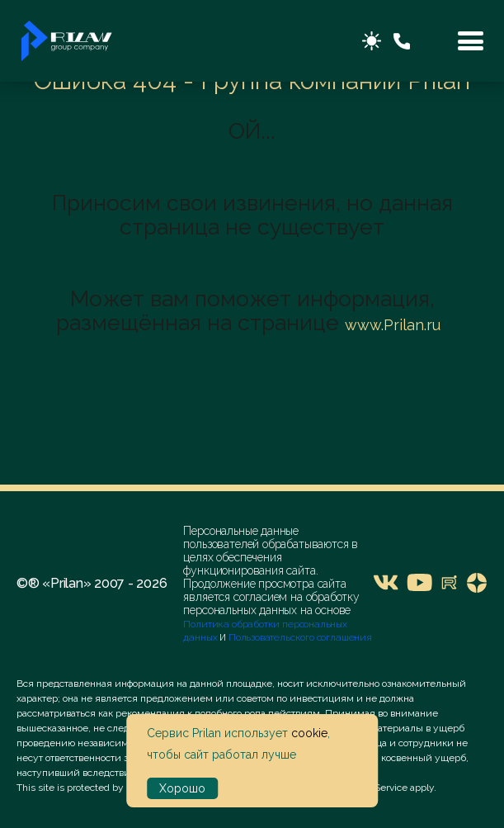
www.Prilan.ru (393, 325)
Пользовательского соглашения (299, 637)
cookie (309, 733)
